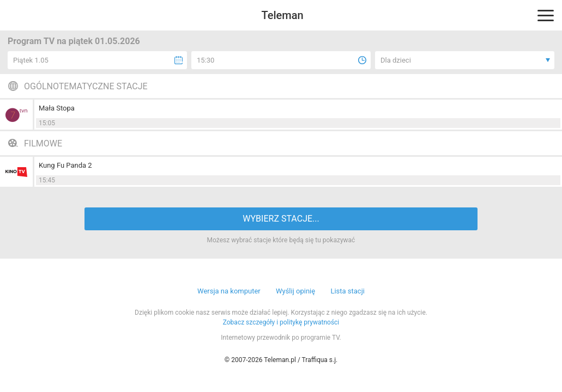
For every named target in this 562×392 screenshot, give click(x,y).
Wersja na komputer (229, 291)
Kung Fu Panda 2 (65, 165)
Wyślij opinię (295, 291)
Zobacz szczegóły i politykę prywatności (281, 322)
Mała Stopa (57, 108)
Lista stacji (348, 291)
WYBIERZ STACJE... (281, 219)
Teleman (282, 15)
